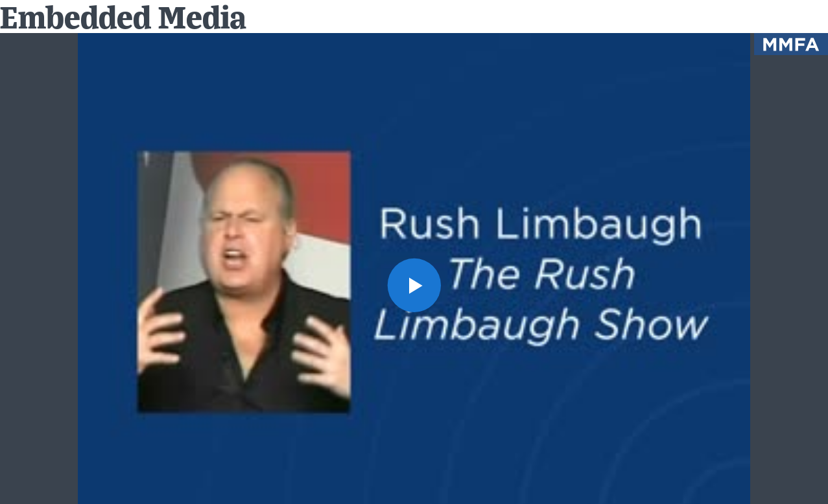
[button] (414, 285)
